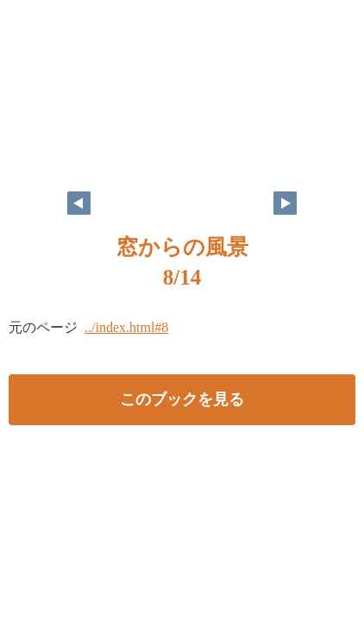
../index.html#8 (126, 327)
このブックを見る (182, 399)
